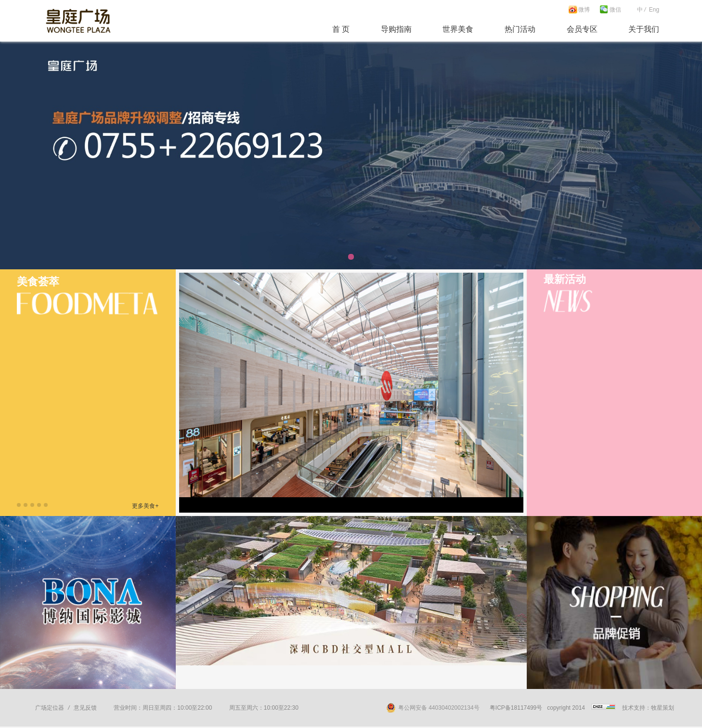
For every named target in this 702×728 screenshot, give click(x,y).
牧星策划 (663, 708)
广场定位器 (50, 708)
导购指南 (396, 29)
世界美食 (458, 29)
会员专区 (582, 29)
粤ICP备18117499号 (516, 708)
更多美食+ (145, 506)
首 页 (341, 29)
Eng (654, 10)
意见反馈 (85, 708)
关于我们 (644, 29)
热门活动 (520, 29)
